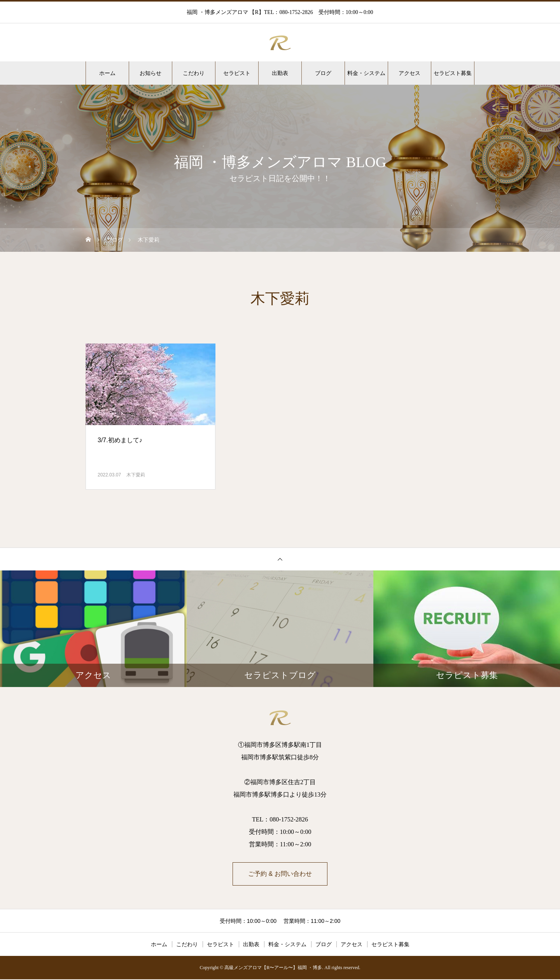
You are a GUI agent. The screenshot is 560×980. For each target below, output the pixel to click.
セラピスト (237, 73)
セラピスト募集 (453, 73)
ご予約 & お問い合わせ (280, 874)
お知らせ (150, 73)
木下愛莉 (136, 475)
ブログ (323, 73)
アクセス (409, 73)
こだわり (194, 73)
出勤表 (280, 73)
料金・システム (366, 73)
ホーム (107, 73)
